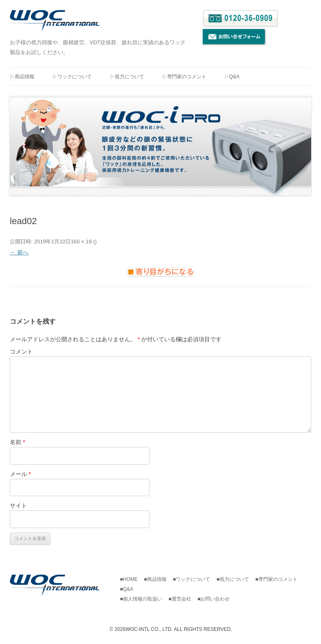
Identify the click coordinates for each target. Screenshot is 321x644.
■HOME (131, 579)
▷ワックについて (72, 77)
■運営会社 (182, 599)
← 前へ (19, 252)
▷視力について (127, 77)
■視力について (235, 579)
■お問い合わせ (214, 599)
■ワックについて (194, 579)
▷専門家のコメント (184, 77)
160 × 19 (81, 241)
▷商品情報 (22, 77)
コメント (21, 351)
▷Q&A (232, 77)
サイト (18, 506)
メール (20, 474)
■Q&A (127, 589)
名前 (17, 442)
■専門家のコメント (279, 579)
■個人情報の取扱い (144, 599)
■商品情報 (158, 579)
